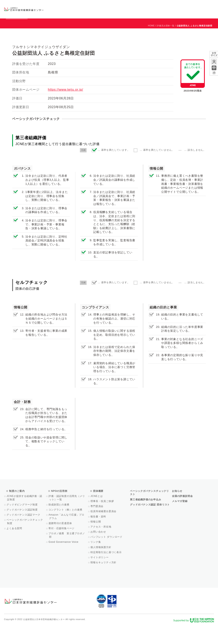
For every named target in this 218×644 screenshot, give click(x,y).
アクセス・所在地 (101, 545)
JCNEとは (97, 515)
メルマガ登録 (180, 520)
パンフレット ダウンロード (107, 555)
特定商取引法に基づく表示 (106, 571)
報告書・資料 (99, 535)
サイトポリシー (100, 576)
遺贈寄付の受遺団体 (60, 542)
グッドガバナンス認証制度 (22, 528)
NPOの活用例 (145, 9)
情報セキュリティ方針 (104, 581)
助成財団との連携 (59, 523)
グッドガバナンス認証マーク (24, 533)
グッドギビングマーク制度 (22, 523)
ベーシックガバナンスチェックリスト (94, 9)
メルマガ (177, 12)
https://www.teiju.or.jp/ (66, 108)
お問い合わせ (198, 5)
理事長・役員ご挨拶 (102, 520)
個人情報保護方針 (101, 566)
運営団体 (184, 5)
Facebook (167, 12)
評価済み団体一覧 (165, 44)
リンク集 (96, 560)
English (210, 5)
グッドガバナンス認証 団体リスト (150, 523)
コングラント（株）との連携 (66, 528)
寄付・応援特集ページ (62, 547)
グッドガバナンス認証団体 (62, 9)
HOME (151, 44)
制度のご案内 (122, 9)
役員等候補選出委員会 (104, 530)
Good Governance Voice (64, 560)
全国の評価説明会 (182, 515)
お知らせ (173, 5)
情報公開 (96, 540)
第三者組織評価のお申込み (146, 518)
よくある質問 (15, 547)
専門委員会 (97, 525)
